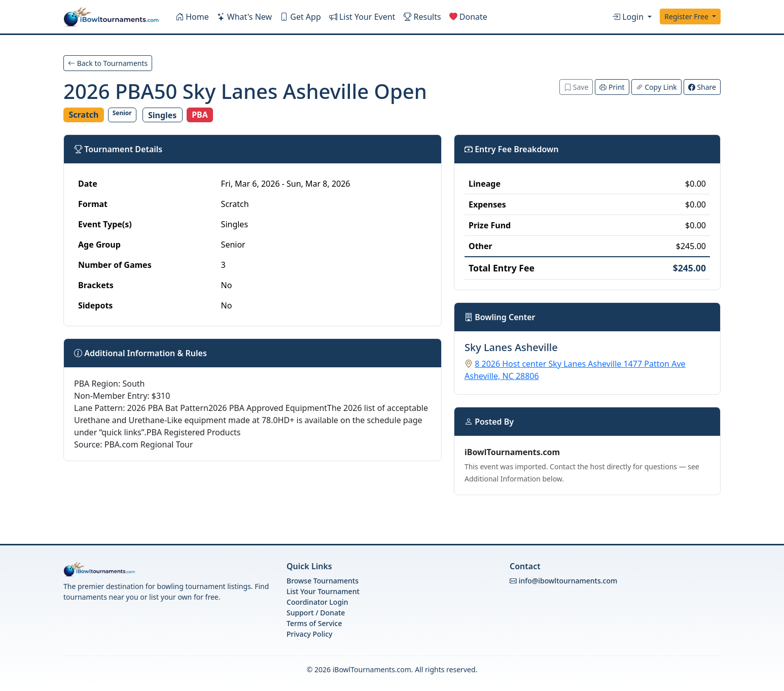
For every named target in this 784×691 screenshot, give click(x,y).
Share (702, 87)
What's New (244, 17)
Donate (468, 17)
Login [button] (629, 17)
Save (576, 87)
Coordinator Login (317, 602)
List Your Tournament (323, 591)
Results (422, 17)
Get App (300, 17)
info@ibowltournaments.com (568, 581)
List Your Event (362, 17)
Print (612, 87)
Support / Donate (316, 613)
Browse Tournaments (323, 581)
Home (192, 17)
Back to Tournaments (108, 63)
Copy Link (656, 87)
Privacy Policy (309, 634)
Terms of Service (314, 623)
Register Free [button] (687, 16)
